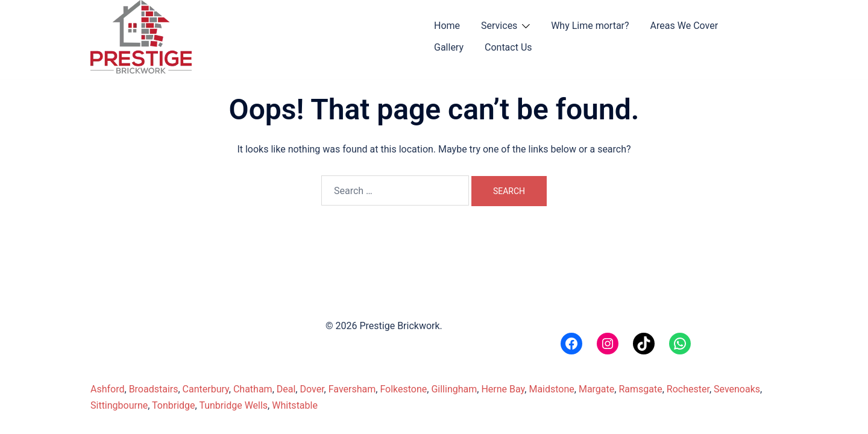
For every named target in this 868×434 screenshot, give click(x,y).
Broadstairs (154, 389)
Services (499, 26)
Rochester (688, 389)
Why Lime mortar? (590, 26)
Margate (596, 389)
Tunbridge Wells (233, 405)
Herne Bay (503, 389)
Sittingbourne (119, 405)
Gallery (449, 47)
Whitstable (295, 405)
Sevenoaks (737, 389)
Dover (312, 389)
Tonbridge (174, 405)
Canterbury (206, 389)
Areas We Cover (684, 26)
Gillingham (454, 389)
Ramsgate (640, 389)
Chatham (253, 389)
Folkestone (403, 389)
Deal (286, 389)
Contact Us (508, 47)
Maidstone (551, 389)
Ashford (108, 389)
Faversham (352, 389)
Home (447, 26)
